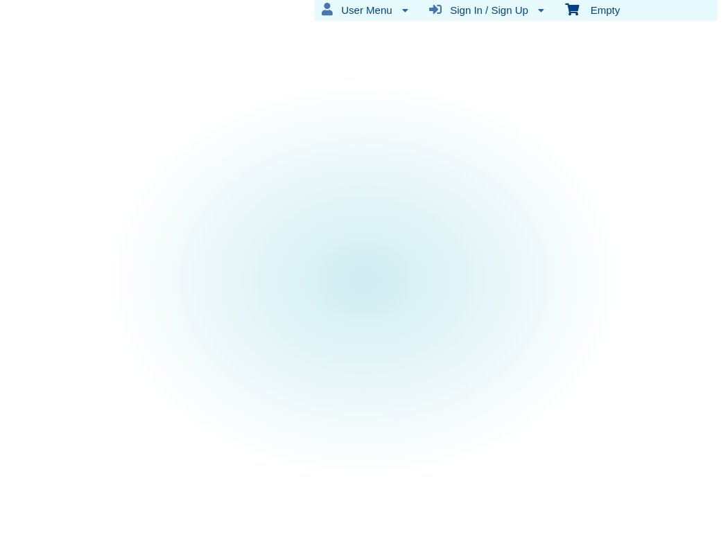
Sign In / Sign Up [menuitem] (487, 10)
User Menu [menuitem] (365, 10)
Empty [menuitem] (592, 9)
